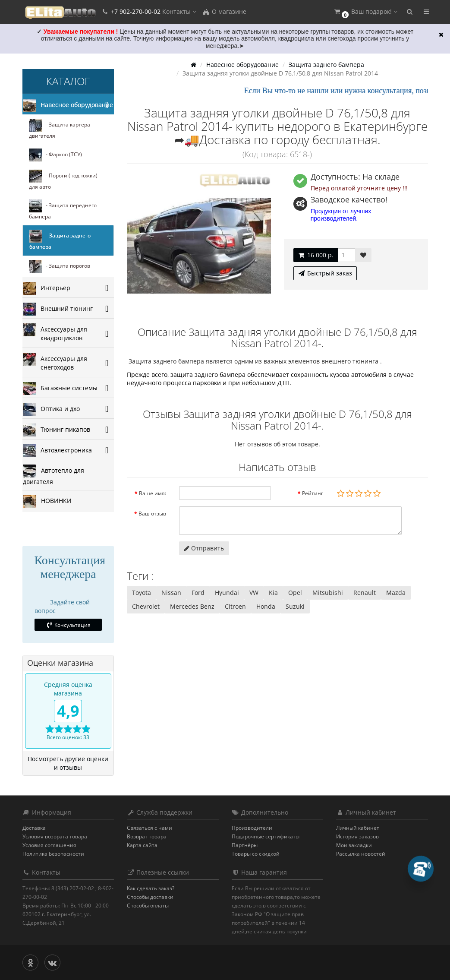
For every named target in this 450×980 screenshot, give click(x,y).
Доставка (34, 828)
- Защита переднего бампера (63, 210)
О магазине (224, 11)
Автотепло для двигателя (53, 475)
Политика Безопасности (53, 854)
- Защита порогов (60, 266)
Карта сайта (142, 845)
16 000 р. (316, 255)
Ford (198, 593)
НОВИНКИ (47, 501)
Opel (295, 593)
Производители (252, 828)
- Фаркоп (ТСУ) (55, 155)
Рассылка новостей (361, 854)
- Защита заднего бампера (60, 240)
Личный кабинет (358, 828)
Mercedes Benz (192, 606)
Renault (365, 593)
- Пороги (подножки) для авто (63, 180)
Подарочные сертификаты (266, 836)
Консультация (68, 625)
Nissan (171, 593)
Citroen (235, 606)
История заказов (357, 836)
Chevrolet (146, 606)
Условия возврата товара (55, 836)
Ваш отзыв (152, 514)
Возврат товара (147, 836)
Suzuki (295, 606)
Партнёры (245, 845)
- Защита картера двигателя (60, 129)
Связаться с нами (149, 828)
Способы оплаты (148, 906)
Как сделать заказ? (151, 888)
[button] (365, 12)
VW (254, 593)
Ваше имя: (153, 493)
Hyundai (227, 593)
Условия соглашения (49, 845)
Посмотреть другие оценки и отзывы (68, 763)
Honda (266, 606)
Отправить (204, 548)
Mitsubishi (328, 593)
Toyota (142, 593)
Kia (273, 593)
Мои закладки (354, 845)
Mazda (396, 593)
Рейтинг (313, 493)
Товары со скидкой (256, 854)
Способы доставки (150, 897)
